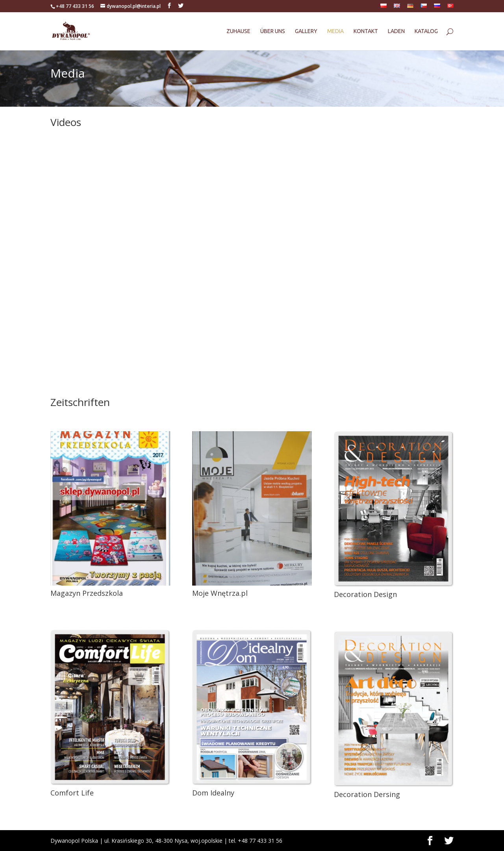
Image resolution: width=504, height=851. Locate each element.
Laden (396, 31)
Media (335, 31)
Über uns (273, 31)
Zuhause (238, 31)
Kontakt (366, 31)
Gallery (306, 31)
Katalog (426, 31)
